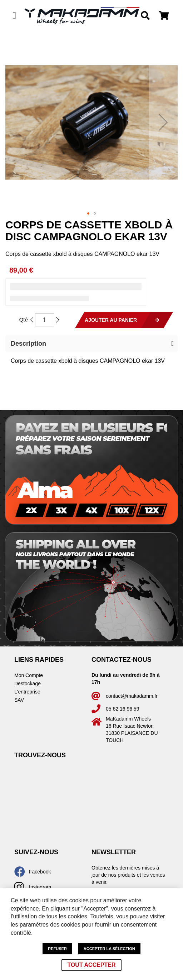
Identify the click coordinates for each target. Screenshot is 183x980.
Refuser (57, 949)
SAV (19, 700)
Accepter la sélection (109, 949)
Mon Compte (29, 675)
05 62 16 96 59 (122, 709)
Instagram (40, 887)
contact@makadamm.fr (132, 696)
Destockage (28, 684)
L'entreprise (27, 692)
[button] (163, 122)
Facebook (40, 872)
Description (28, 344)
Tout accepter (91, 965)
